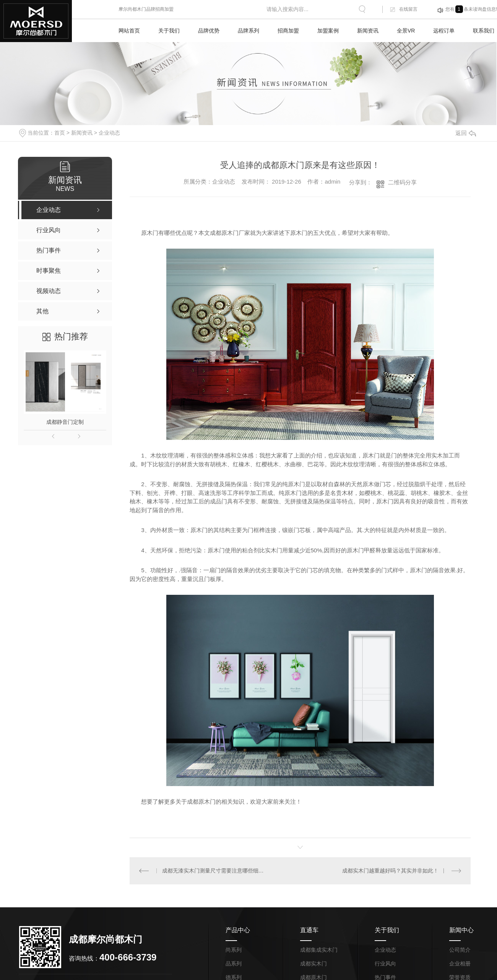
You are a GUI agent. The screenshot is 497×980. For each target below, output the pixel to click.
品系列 (234, 964)
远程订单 (444, 31)
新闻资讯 (368, 31)
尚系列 (234, 950)
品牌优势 (209, 31)
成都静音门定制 (65, 422)
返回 (466, 133)
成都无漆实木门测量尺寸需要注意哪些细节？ (215, 871)
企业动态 (109, 133)
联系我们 (484, 31)
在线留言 (408, 9)
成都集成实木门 (319, 950)
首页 (60, 133)
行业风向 (385, 964)
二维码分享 (402, 182)
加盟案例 (328, 31)
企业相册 (460, 964)
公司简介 (460, 950)
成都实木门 (313, 964)
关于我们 (169, 31)
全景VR (406, 31)
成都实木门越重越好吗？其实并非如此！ (390, 871)
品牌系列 (248, 31)
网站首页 (129, 31)
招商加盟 (288, 31)
